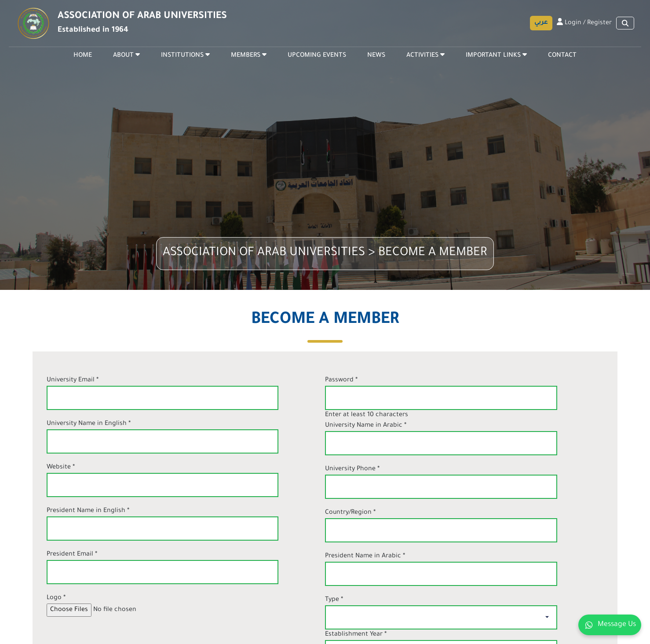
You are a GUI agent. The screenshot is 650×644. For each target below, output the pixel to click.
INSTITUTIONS (185, 55)
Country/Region (350, 513)
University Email (73, 381)
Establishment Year (356, 635)
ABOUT (126, 55)
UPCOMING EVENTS (317, 56)
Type (334, 600)
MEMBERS (249, 55)
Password (341, 381)
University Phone (352, 469)
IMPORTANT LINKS (496, 55)
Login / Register (584, 22)
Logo (56, 598)
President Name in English (88, 511)
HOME (83, 56)
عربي (541, 23)
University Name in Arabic (366, 426)
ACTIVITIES (425, 55)
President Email (72, 555)
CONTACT (562, 56)
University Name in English (89, 424)
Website (61, 468)
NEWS (376, 56)
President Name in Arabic (365, 556)
